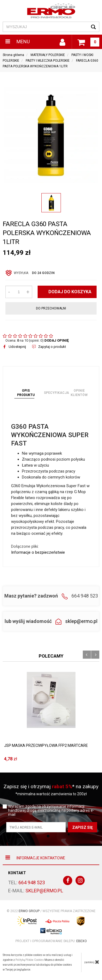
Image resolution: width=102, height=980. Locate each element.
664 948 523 (32, 882)
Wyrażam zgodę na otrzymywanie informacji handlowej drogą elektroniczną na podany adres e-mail (51, 811)
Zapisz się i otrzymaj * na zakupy (51, 786)
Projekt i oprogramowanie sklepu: (51, 941)
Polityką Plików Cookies (30, 960)
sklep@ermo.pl (81, 621)
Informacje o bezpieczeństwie (38, 552)
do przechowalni (51, 308)
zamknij (92, 962)
